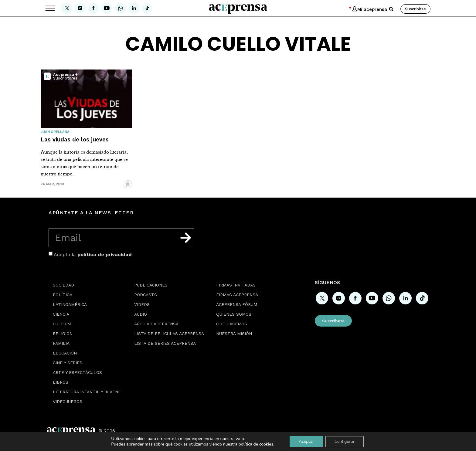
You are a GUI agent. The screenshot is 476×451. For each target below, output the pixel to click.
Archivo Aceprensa (156, 324)
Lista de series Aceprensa (165, 343)
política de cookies (256, 444)
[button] (391, 9)
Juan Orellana (55, 132)
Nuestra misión (234, 334)
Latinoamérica (70, 304)
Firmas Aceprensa (237, 295)
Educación (65, 353)
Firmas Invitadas (236, 285)
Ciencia (61, 314)
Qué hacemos (232, 324)
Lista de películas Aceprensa (169, 334)
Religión (63, 334)
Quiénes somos (234, 314)
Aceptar (306, 441)
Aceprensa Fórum (237, 304)
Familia (61, 343)
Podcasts (146, 295)
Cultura (62, 324)
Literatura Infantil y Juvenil (87, 392)
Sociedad (63, 285)
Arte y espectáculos (77, 372)
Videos (142, 304)
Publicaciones (151, 285)
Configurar (345, 441)
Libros (61, 382)
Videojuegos (68, 402)
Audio (141, 314)
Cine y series (68, 363)
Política (63, 295)
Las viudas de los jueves (75, 139)
